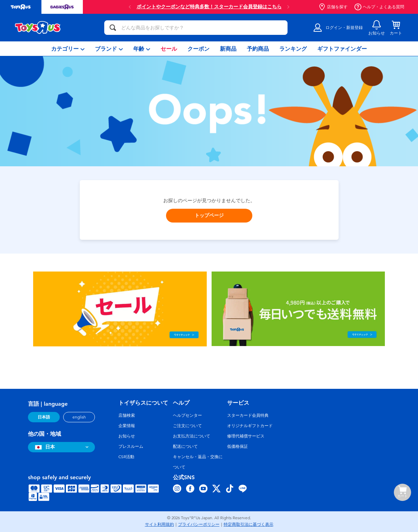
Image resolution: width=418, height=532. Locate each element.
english (79, 417)
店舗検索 (127, 415)
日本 (44, 447)
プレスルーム (131, 446)
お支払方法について (192, 436)
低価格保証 (237, 446)
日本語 (44, 417)
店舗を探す (333, 7)
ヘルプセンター (187, 415)
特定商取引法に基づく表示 (249, 524)
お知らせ (127, 436)
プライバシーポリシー (199, 524)
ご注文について (187, 426)
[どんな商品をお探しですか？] (196, 28)
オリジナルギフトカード (250, 426)
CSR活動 (126, 457)
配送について (185, 446)
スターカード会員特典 (248, 415)
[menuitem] (68, 49)
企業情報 (127, 426)
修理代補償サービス (246, 436)
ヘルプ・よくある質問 (379, 7)
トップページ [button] (209, 215)
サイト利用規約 (159, 524)
